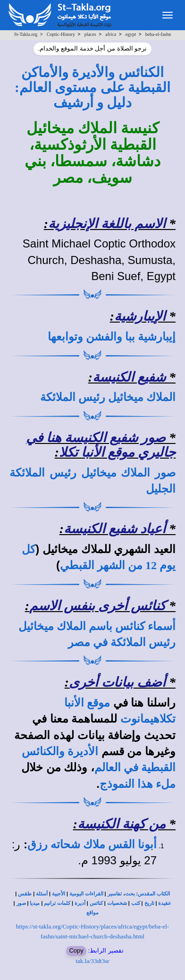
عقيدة (165, 903)
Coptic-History (61, 34)
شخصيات (117, 903)
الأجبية (59, 894)
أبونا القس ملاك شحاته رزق (92, 844)
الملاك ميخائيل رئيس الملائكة (108, 397)
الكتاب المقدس (154, 894)
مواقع (92, 913)
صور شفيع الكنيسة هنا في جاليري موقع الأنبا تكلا (101, 445)
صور (21, 903)
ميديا (35, 903)
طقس (25, 894)
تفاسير (115, 894)
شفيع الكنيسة (129, 377)
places (90, 34)
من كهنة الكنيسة (122, 824)
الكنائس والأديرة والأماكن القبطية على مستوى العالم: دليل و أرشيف (92, 88)
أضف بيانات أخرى (117, 682)
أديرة (80, 903)
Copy (76, 950)
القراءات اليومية (86, 894)
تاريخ (149, 903)
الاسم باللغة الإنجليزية (107, 224)
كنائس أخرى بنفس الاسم (97, 606)
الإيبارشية (140, 316)
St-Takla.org (26, 34)
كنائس (96, 903)
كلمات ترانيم (57, 903)
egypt (131, 34)
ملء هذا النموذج (138, 784)
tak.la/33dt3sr (92, 961)
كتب (136, 903)
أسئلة (42, 894)
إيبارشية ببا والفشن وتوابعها (112, 337)
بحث (130, 894)
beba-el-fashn (158, 34)
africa (111, 34)
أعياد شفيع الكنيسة (115, 529)
